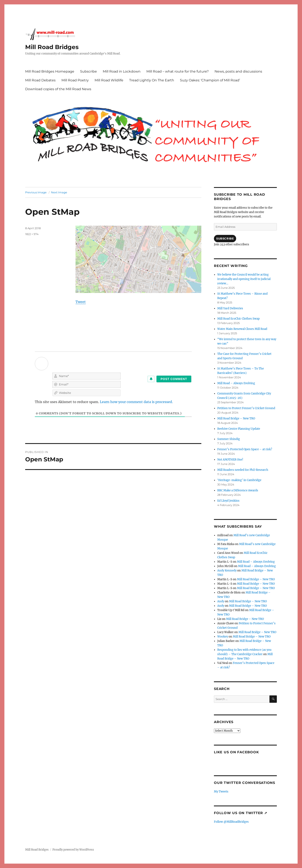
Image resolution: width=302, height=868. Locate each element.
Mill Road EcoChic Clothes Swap (238, 319)
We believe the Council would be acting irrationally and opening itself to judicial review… (244, 279)
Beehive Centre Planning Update (239, 429)
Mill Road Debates (40, 80)
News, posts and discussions (238, 71)
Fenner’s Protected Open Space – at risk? (245, 449)
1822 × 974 (32, 234)
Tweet (81, 302)
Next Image (59, 192)
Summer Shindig (229, 439)
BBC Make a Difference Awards (238, 490)
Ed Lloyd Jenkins (228, 501)
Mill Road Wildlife (109, 80)
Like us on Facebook (236, 752)
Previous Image (36, 192)
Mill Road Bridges (52, 47)
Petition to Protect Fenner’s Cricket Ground (246, 408)
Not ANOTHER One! (230, 460)
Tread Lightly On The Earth (152, 80)
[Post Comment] (174, 379)
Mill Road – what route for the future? (178, 71)
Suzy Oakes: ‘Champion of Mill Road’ (210, 80)
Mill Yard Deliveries (230, 308)
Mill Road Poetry (75, 80)
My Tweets (221, 792)
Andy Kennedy (227, 571)
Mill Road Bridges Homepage (50, 71)
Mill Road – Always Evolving (236, 383)
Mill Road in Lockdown (122, 71)
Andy (221, 601)
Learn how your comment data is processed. (136, 402)
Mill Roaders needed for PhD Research (243, 470)
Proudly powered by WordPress (73, 850)
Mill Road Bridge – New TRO (236, 418)
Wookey (223, 637)
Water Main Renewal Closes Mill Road (242, 329)
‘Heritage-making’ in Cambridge (239, 480)
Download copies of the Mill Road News (58, 89)
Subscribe (89, 71)
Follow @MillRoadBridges (231, 822)
